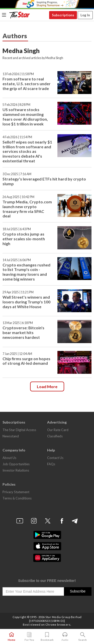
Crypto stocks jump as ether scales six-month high (24, 239)
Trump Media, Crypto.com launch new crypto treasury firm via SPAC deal (27, 209)
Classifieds (55, 436)
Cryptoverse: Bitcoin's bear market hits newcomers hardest (23, 332)
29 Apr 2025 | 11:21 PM (18, 292)
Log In (85, 15)
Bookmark (47, 637)
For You (29, 637)
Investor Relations (16, 470)
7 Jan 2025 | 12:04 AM (17, 354)
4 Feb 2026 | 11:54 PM (17, 137)
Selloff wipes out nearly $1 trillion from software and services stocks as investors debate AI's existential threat (27, 151)
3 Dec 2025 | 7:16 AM (17, 174)
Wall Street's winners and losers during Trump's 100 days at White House (26, 302)
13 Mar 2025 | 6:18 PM (18, 323)
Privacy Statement (16, 492)
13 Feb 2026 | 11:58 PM (18, 74)
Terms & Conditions (17, 498)
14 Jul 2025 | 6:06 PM (17, 260)
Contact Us (55, 458)
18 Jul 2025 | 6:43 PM (17, 229)
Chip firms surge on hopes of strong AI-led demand (26, 361)
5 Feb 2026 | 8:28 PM (16, 105)
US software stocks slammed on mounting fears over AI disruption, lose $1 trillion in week (25, 117)
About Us (9, 458)
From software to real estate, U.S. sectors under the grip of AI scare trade (27, 84)
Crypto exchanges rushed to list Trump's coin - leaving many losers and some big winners (26, 272)
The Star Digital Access (19, 430)
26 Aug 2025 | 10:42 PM (18, 197)
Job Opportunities (16, 464)
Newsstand (11, 436)
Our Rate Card (58, 430)
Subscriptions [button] (63, 15)
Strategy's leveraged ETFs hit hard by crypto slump (44, 181)
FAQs (51, 464)
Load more (47, 386)
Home (12, 637)
